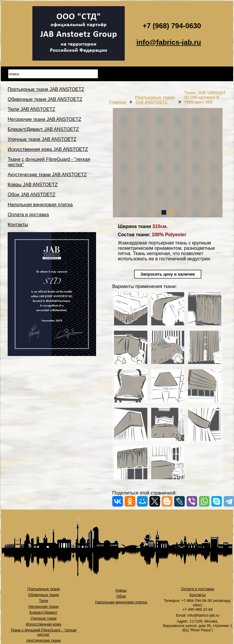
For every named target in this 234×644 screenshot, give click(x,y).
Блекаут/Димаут (43, 612)
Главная (118, 102)
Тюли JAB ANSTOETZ (31, 109)
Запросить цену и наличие (168, 274)
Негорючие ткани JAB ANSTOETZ (45, 119)
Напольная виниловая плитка (40, 205)
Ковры (121, 590)
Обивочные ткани (43, 595)
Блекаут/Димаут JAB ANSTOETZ (43, 129)
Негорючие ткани (44, 606)
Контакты (18, 225)
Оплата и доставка (28, 215)
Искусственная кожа (44, 624)
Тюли (43, 601)
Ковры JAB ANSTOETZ (33, 185)
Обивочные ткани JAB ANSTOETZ (45, 99)
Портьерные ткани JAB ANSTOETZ (46, 89)
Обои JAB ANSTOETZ (32, 195)
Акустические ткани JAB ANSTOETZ (47, 175)
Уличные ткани (43, 618)
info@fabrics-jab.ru (169, 42)
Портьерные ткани (44, 589)
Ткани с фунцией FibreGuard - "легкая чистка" (44, 632)
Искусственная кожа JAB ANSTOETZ (48, 149)
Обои (121, 596)
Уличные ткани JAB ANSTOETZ (42, 139)
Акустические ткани (43, 640)
